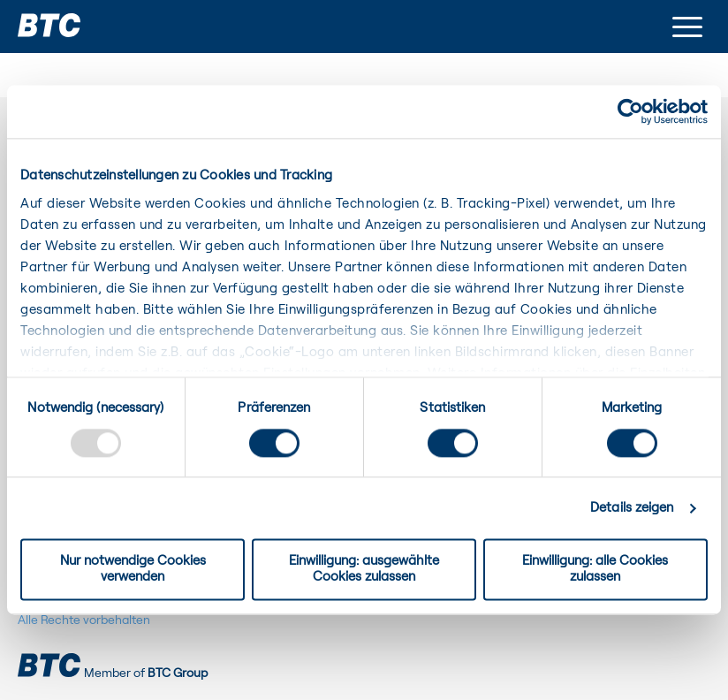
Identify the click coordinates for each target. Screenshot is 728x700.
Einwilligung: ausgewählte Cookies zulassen (364, 570)
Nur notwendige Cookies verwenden (133, 570)
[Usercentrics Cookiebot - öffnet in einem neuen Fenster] (630, 111)
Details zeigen (632, 508)
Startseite (53, 65)
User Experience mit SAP (218, 65)
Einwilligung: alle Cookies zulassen (595, 570)
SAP (112, 65)
